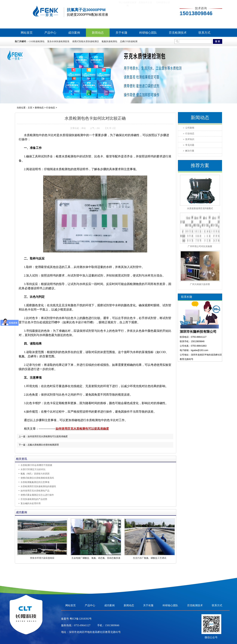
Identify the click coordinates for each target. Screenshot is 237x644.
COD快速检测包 (37, 41)
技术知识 (190, 139)
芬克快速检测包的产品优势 (34, 499)
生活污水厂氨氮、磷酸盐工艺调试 (150, 558)
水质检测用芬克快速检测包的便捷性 (38, 486)
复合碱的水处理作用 (31, 503)
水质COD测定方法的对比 (33, 469)
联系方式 (204, 33)
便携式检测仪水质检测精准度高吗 (37, 478)
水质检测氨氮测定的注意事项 (35, 482)
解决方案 (190, 151)
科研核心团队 (148, 33)
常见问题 (190, 145)
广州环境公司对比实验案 (200, 246)
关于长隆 (121, 33)
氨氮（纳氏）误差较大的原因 (35, 474)
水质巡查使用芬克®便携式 (200, 208)
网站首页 (27, 33)
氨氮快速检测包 (109, 41)
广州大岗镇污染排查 (200, 284)
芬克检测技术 (178, 33)
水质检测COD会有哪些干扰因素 (36, 465)
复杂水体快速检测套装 (58, 41)
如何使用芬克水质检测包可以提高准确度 (82, 429)
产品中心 (50, 33)
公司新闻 (190, 128)
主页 (30, 108)
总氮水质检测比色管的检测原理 (43, 445)
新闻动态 (98, 33)
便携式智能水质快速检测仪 (86, 41)
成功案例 (74, 33)
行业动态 (51, 108)
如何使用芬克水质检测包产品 (35, 491)
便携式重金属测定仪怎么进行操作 (37, 495)
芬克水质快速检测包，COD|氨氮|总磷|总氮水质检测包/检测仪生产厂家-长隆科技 (39, 12)
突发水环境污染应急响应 (42, 558)
